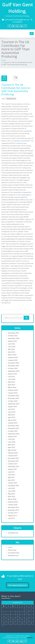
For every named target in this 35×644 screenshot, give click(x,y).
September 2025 (14, 338)
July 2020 (11, 488)
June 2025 (12, 346)
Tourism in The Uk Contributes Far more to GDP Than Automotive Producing (16, 89)
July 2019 (11, 518)
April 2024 (12, 384)
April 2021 (12, 480)
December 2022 (13, 425)
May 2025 (11, 349)
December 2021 (13, 458)
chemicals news (11, 98)
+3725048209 (17, 22)
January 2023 (13, 423)
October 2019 (13, 512)
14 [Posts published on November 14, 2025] (22, 616)
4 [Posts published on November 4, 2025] (8, 612)
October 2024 (13, 368)
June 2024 (12, 379)
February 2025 (13, 357)
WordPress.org (13, 555)
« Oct (3, 625)
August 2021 (12, 469)
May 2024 (11, 382)
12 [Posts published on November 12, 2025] (13, 616)
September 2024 (14, 371)
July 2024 (11, 376)
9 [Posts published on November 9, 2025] (31, 612)
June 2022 (12, 442)
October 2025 (13, 335)
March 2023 (12, 420)
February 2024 (13, 390)
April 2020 (12, 496)
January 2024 (13, 393)
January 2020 (13, 504)
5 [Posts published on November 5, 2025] (13, 612)
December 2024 (13, 363)
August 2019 (12, 515)
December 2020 (13, 485)
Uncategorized (13, 532)
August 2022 (12, 436)
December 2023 (13, 395)
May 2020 (11, 493)
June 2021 (12, 474)
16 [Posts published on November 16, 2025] (31, 616)
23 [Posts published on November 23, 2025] (31, 619)
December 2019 (13, 507)
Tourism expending (22, 194)
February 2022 (13, 452)
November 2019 (13, 510)
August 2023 (12, 406)
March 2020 (12, 499)
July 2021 (11, 472)
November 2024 (13, 365)
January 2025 (13, 360)
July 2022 (11, 439)
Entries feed (12, 550)
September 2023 (14, 403)
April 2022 (12, 447)
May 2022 (11, 444)
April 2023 (12, 417)
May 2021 (11, 477)
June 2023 (12, 412)
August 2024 (12, 373)
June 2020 (12, 491)
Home (4, 60)
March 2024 (12, 387)
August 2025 (12, 341)
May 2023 (11, 414)
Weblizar (30, 637)
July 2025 (11, 343)
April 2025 (12, 352)
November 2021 (13, 461)
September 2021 (14, 466)
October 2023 (13, 401)
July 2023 (11, 409)
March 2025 (12, 354)
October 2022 (13, 431)
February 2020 (13, 502)
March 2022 (12, 450)
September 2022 (14, 433)
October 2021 (13, 463)
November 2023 (13, 398)
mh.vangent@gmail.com (17, 585)
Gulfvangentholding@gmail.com (17, 20)
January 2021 (13, 482)
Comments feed (14, 552)
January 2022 (13, 455)
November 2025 (13, 333)
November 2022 (13, 428)
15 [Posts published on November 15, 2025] (27, 616)
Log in (10, 547)
